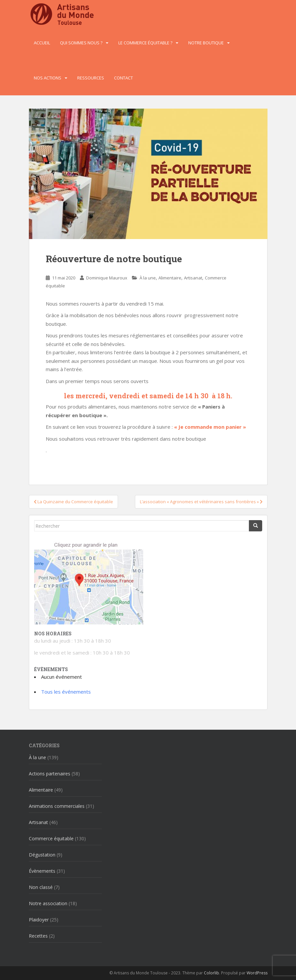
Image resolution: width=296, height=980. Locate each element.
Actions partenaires (50, 774)
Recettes (38, 936)
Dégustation (42, 855)
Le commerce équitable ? (145, 43)
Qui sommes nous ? (81, 43)
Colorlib (211, 973)
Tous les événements (66, 692)
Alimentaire (170, 278)
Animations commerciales (57, 806)
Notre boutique (206, 43)
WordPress (257, 973)
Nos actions (48, 78)
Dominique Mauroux (107, 278)
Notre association (48, 903)
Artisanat (193, 278)
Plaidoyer (39, 920)
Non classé (41, 887)
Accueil (42, 43)
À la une (148, 278)
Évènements (42, 871)
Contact (123, 78)
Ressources (91, 78)
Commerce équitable (51, 838)
